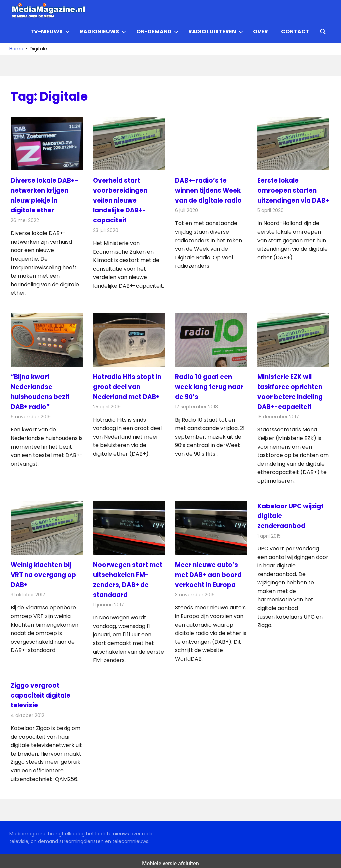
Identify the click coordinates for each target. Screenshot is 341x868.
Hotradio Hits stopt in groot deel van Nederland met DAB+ (126, 385)
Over (261, 31)
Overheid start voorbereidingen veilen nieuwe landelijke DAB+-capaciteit (120, 199)
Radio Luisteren (216, 31)
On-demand (157, 31)
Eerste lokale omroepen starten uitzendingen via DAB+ (293, 190)
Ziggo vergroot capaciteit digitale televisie (40, 691)
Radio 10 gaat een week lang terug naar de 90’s (209, 385)
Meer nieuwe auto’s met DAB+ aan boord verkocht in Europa (208, 572)
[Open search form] (323, 31)
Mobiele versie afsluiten (170, 859)
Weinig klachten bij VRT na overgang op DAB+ (43, 572)
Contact (295, 31)
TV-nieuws (50, 31)
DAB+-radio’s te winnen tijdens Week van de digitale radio (208, 190)
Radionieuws (103, 31)
